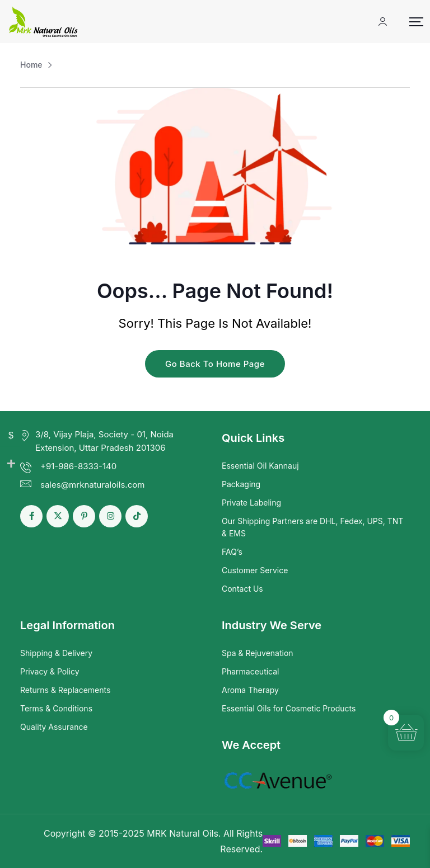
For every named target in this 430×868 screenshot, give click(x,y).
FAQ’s (232, 552)
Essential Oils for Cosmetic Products (289, 708)
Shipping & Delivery (56, 653)
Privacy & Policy (50, 671)
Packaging (241, 484)
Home (31, 65)
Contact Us (242, 589)
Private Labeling (251, 503)
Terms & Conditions (56, 708)
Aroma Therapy (250, 690)
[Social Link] (31, 516)
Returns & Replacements (65, 690)
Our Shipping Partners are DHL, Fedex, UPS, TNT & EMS (312, 527)
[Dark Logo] (43, 22)
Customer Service (255, 570)
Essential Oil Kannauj (260, 466)
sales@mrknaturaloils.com (92, 485)
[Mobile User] (383, 22)
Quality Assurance (54, 727)
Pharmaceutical (251, 671)
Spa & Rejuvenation (258, 653)
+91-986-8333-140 (78, 466)
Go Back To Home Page (215, 364)
